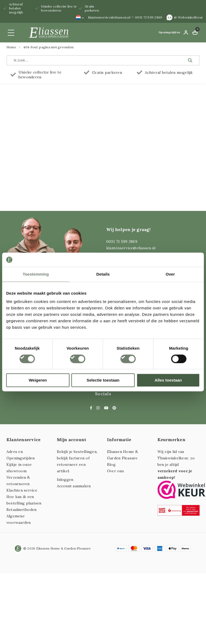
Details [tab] (103, 274)
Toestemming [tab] (36, 274)
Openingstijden (169, 32)
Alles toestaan (168, 380)
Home (11, 47)
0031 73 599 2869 (149, 17)
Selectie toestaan (103, 380)
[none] (80, 17)
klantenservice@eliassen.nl (109, 17)
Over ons (115, 471)
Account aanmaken (74, 486)
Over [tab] (170, 274)
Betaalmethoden (21, 510)
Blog (111, 464)
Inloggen (65, 480)
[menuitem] (80, 17)
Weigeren (38, 380)
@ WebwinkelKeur (188, 17)
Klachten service (22, 490)
